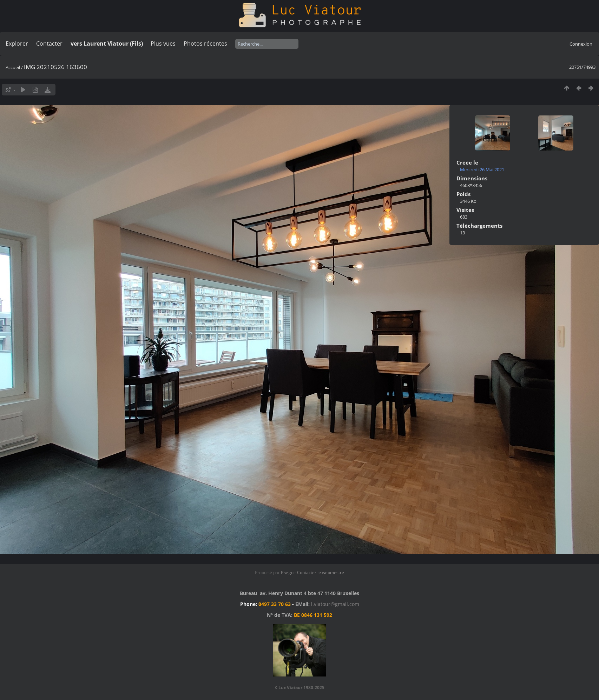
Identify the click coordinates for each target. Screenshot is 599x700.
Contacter (49, 44)
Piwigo (287, 572)
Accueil (13, 67)
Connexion (581, 44)
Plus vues (163, 44)
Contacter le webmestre (321, 572)
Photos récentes (205, 44)
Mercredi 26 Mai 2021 (482, 169)
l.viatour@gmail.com (335, 604)
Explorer (17, 44)
